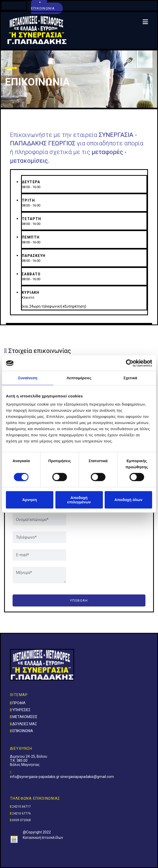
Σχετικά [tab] (130, 378)
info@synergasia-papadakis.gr (35, 777)
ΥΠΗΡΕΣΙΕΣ (21, 710)
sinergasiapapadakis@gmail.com (87, 777)
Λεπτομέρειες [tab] (79, 378)
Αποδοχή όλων (128, 500)
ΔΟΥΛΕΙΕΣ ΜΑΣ (25, 724)
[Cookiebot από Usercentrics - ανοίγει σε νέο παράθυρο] (130, 363)
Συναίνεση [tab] (28, 378)
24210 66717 (21, 807)
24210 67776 (21, 813)
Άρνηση (30, 500)
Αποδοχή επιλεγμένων (79, 500)
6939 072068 (21, 820)
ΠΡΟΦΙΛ (19, 703)
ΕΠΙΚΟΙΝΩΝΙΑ (23, 731)
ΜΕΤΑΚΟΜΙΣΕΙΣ (25, 717)
